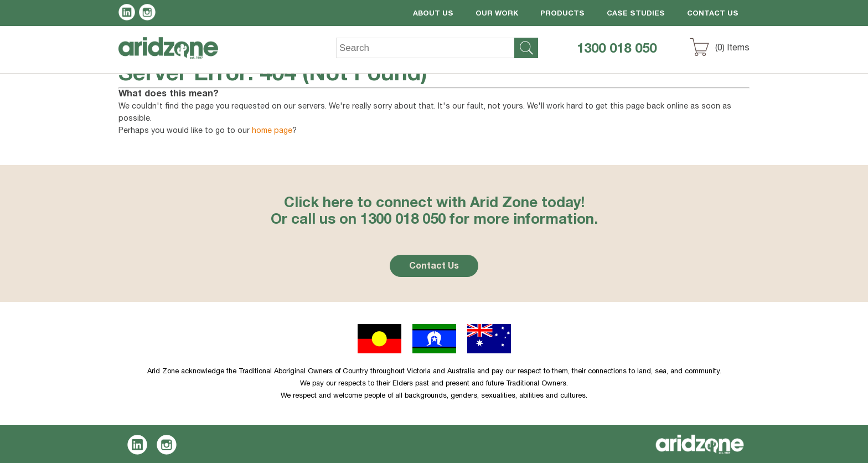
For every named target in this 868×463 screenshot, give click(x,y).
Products (562, 14)
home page (272, 131)
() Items (732, 49)
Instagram (149, 14)
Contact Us (713, 14)
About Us (433, 14)
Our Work (497, 14)
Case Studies (636, 14)
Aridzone (177, 56)
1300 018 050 (617, 50)
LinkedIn (129, 14)
